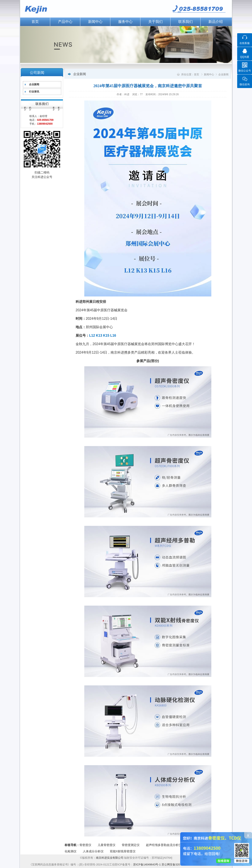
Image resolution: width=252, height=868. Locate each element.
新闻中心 (95, 22)
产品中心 (65, 22)
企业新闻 (34, 84)
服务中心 (125, 22)
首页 (35, 22)
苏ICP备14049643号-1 (147, 865)
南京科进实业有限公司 (110, 858)
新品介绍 (216, 22)
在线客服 (245, 43)
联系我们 (186, 22)
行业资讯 (34, 92)
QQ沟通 (245, 57)
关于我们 (155, 22)
